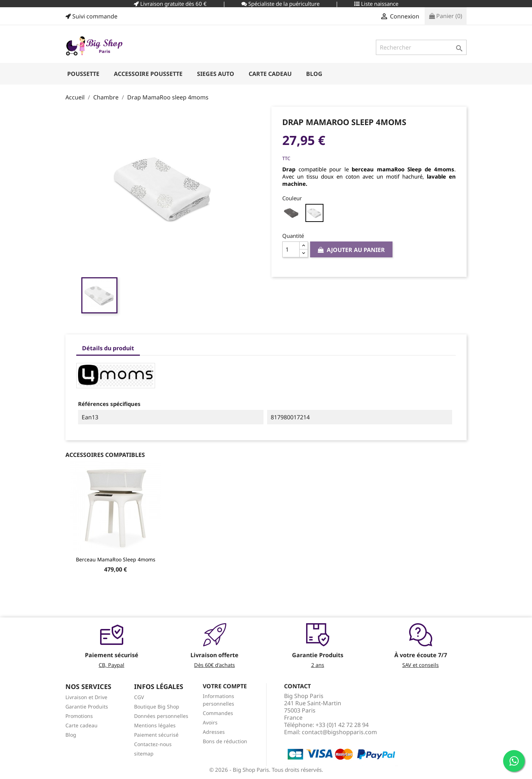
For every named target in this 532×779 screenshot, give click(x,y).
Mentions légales (155, 725)
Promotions (79, 716)
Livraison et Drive (86, 697)
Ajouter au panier (351, 250)
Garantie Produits (87, 707)
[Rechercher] (421, 47)
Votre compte (225, 686)
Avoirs (210, 722)
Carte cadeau (81, 725)
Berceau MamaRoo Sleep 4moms (116, 559)
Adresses (214, 732)
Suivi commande (91, 16)
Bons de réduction (225, 741)
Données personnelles (161, 716)
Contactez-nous (153, 744)
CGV (139, 697)
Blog (71, 735)
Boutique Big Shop (157, 707)
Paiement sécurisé (156, 735)
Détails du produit (108, 348)
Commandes (218, 713)
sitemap (144, 754)
